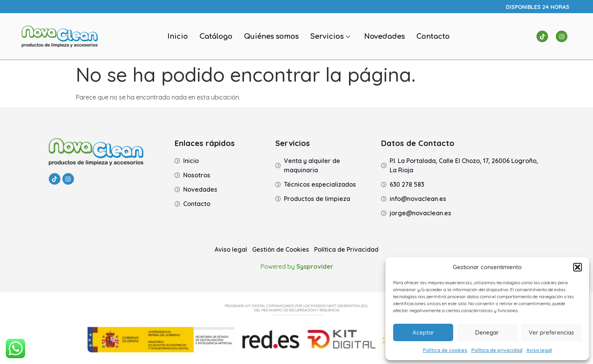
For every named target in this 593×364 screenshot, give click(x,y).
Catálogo (216, 36)
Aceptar (423, 332)
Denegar (487, 332)
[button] (578, 267)
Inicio (178, 36)
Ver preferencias (551, 332)
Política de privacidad (497, 350)
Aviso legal (539, 350)
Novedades (384, 36)
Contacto (433, 36)
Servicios (330, 36)
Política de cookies (445, 350)
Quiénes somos (271, 36)
